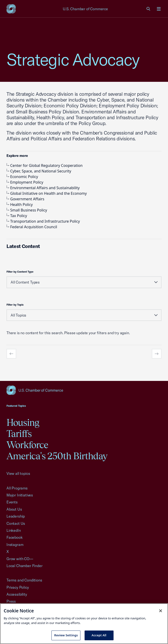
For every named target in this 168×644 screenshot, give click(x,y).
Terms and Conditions (24, 580)
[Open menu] (159, 9)
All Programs (17, 488)
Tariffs (19, 434)
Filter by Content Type (20, 272)
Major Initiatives (20, 495)
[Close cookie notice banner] (161, 611)
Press (11, 601)
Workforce (27, 445)
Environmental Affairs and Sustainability (43, 188)
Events (12, 502)
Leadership (16, 516)
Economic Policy (22, 177)
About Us (14, 509)
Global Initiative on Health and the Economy (47, 193)
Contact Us (16, 523)
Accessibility (17, 594)
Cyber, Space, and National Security (39, 171)
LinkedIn (14, 530)
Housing (23, 422)
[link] (149, 9)
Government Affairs (25, 199)
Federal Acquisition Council (32, 227)
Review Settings (66, 635)
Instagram (15, 545)
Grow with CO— (20, 559)
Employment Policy (25, 182)
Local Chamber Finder (24, 566)
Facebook (15, 537)
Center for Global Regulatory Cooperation (44, 165)
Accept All (99, 635)
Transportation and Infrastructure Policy (43, 221)
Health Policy (20, 205)
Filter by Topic (15, 305)
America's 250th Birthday (57, 456)
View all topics (18, 473)
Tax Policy (17, 216)
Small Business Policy (27, 210)
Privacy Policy (18, 587)
